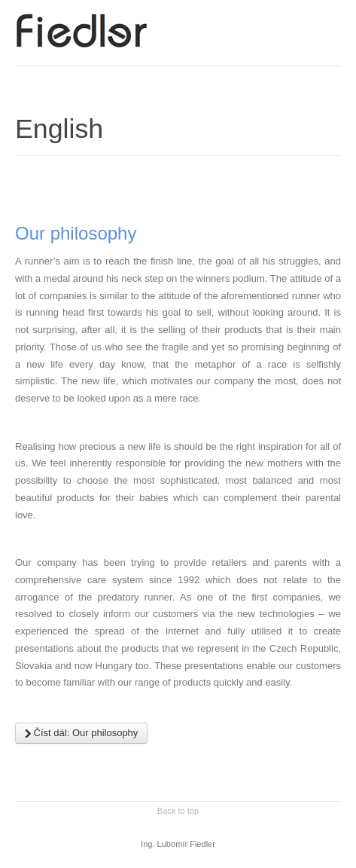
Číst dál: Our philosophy (81, 733)
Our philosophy (76, 233)
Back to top (178, 811)
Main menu (330, 26)
